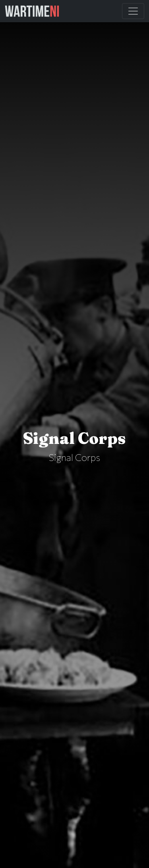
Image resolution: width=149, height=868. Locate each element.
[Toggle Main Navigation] (133, 11)
